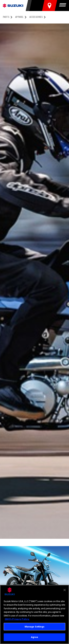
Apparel (19, 17)
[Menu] (63, 6)
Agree (35, 637)
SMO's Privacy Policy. (17, 619)
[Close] (65, 590)
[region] (34, 614)
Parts (6, 17)
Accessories (36, 17)
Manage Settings (35, 627)
